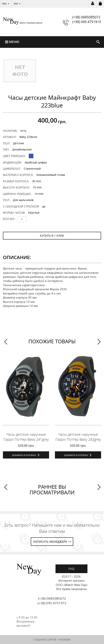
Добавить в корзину (24, 455)
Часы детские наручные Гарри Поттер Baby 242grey (78, 437)
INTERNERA (64, 640)
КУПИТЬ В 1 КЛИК (52, 236)
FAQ (71, 569)
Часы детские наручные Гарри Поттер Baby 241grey (26, 437)
